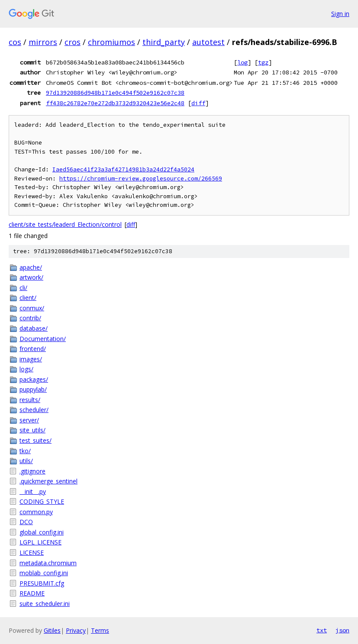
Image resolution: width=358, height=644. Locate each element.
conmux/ (32, 308)
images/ (31, 359)
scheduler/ (34, 410)
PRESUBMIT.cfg (42, 583)
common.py (36, 512)
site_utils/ (32, 430)
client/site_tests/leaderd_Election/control (65, 224)
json (342, 630)
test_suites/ (35, 440)
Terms (100, 630)
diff (198, 103)
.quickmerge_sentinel (48, 481)
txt (322, 630)
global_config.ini (42, 532)
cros (73, 42)
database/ (34, 328)
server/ (29, 420)
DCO (26, 522)
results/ (30, 400)
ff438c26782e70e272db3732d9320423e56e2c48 (115, 103)
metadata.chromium (48, 563)
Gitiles (52, 630)
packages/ (34, 379)
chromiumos (111, 42)
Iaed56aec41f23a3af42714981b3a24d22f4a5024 (123, 169)
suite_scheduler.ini (45, 604)
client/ (28, 298)
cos (15, 42)
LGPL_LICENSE (40, 542)
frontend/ (33, 349)
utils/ (26, 461)
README (32, 593)
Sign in (340, 14)
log (242, 62)
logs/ (26, 369)
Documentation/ (43, 339)
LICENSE (32, 552)
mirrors (43, 42)
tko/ (25, 451)
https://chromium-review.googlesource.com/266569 (141, 179)
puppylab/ (33, 389)
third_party (164, 42)
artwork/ (31, 277)
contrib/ (30, 318)
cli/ (23, 288)
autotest (208, 42)
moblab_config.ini (44, 573)
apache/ (31, 267)
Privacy (76, 630)
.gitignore (32, 471)
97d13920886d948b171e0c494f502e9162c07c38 (115, 93)
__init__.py (33, 491)
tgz (263, 62)
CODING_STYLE (42, 501)
